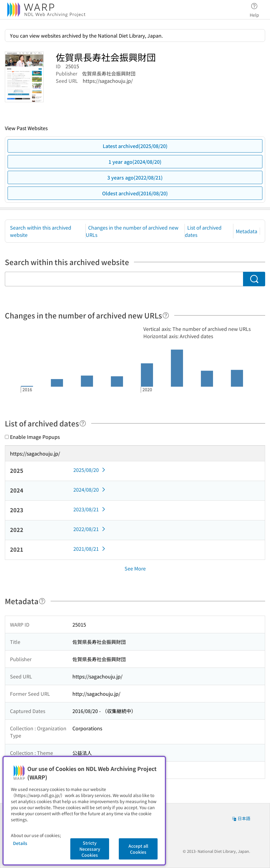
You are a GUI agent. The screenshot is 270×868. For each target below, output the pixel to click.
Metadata (247, 231)
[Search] (254, 279)
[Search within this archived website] (124, 279)
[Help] (166, 315)
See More (135, 568)
